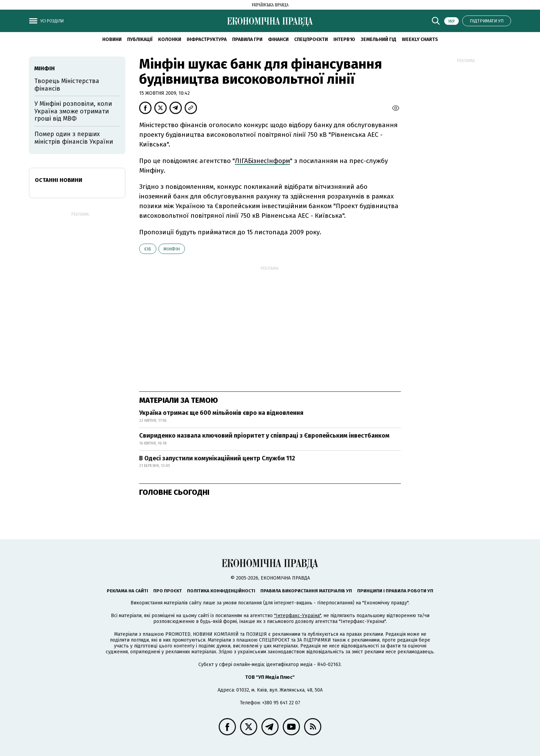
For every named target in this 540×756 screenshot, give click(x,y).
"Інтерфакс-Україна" (298, 616)
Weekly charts (420, 39)
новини (112, 39)
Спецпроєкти (311, 39)
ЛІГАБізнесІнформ (262, 161)
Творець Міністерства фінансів (67, 85)
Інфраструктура (207, 39)
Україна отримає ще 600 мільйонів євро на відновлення (221, 413)
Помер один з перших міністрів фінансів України (74, 138)
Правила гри (247, 39)
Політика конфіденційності (221, 591)
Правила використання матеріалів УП (306, 591)
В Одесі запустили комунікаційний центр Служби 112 (217, 458)
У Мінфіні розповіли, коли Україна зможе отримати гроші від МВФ (73, 111)
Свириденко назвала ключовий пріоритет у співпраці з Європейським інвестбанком (264, 436)
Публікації (140, 39)
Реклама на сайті (127, 591)
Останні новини (59, 180)
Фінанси (278, 39)
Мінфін (172, 249)
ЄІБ (148, 249)
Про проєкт (168, 591)
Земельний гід (378, 39)
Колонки (170, 39)
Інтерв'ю (344, 39)
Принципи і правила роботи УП (395, 591)
